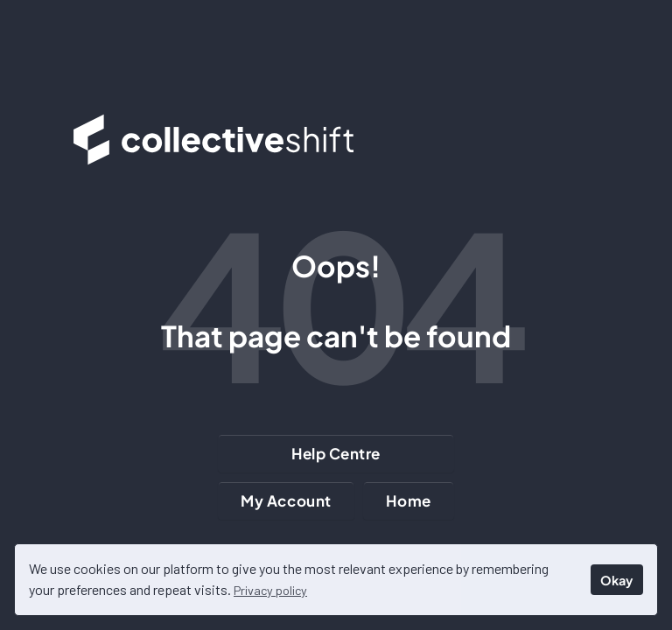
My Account (286, 500)
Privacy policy (270, 590)
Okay (616, 580)
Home (408, 500)
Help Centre (336, 453)
